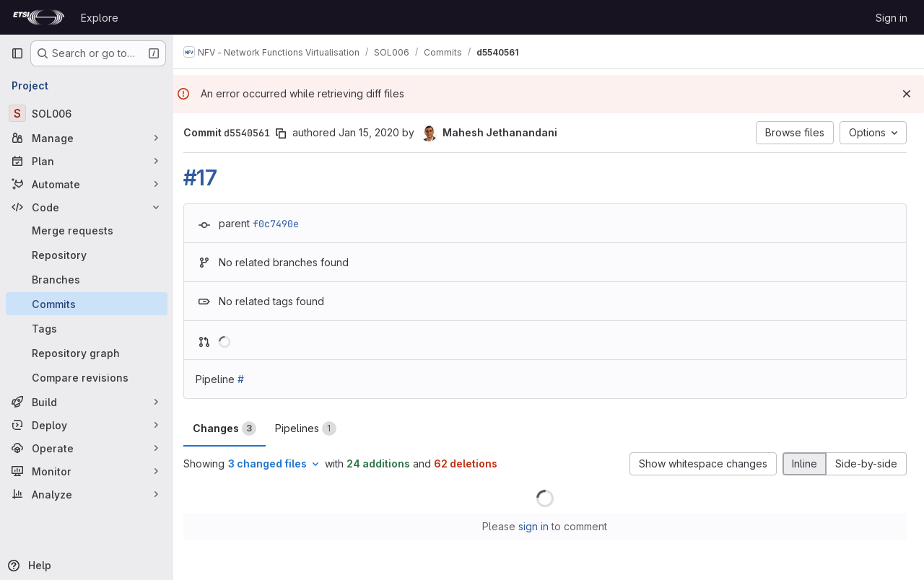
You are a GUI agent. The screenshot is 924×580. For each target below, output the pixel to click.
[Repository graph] (87, 353)
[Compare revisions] (87, 377)
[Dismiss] (907, 94)
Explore (100, 18)
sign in (538, 526)
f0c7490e (283, 224)
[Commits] (87, 304)
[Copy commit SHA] (288, 133)
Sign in (892, 18)
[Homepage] (39, 17)
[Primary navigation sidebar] (17, 53)
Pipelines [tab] (313, 429)
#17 (208, 177)
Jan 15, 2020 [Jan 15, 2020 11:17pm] (376, 132)
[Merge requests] (87, 230)
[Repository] (87, 255)
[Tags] (87, 328)
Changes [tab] (232, 429)
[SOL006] (87, 113)
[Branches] (87, 279)
